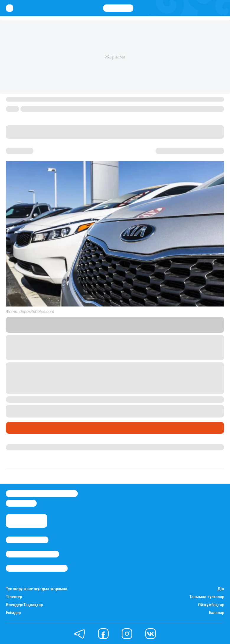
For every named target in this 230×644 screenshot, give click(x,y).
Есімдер (13, 613)
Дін (221, 589)
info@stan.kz (21, 503)
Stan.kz (172, 325)
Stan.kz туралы (27, 540)
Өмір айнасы (22, 428)
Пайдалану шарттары (37, 568)
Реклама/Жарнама (32, 554)
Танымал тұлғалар (207, 597)
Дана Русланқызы (26, 447)
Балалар (216, 613)
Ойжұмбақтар (211, 605)
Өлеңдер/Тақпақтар (24, 605)
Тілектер (14, 597)
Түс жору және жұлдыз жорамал (37, 589)
